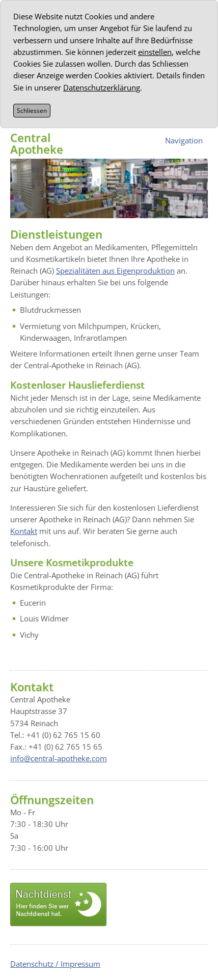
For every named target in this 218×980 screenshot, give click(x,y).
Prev (177, 208)
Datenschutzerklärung (102, 87)
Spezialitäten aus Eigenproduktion (115, 271)
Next (195, 208)
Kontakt (24, 531)
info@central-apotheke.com (59, 758)
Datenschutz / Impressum (55, 964)
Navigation (184, 140)
